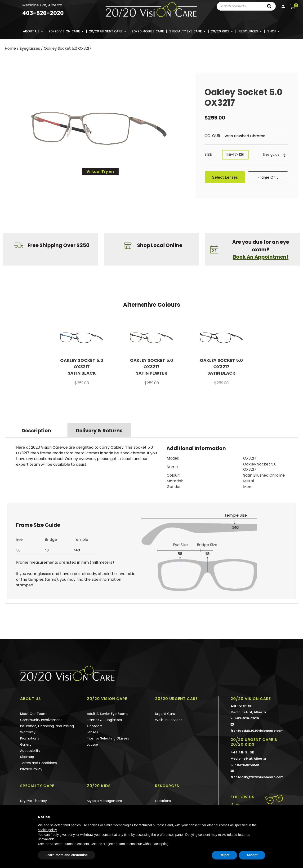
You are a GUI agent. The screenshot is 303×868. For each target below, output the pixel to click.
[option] (82, 355)
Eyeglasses (30, 48)
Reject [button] (224, 855)
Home (10, 48)
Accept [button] (252, 855)
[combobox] (240, 6)
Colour (212, 136)
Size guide (271, 155)
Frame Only (268, 177)
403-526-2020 (245, 714)
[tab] (36, 430)
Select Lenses (225, 177)
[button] (42, 29)
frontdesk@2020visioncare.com (258, 723)
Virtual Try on (100, 171)
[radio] (249, 136)
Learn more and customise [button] (67, 855)
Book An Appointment (261, 257)
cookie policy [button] (47, 830)
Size (208, 154)
